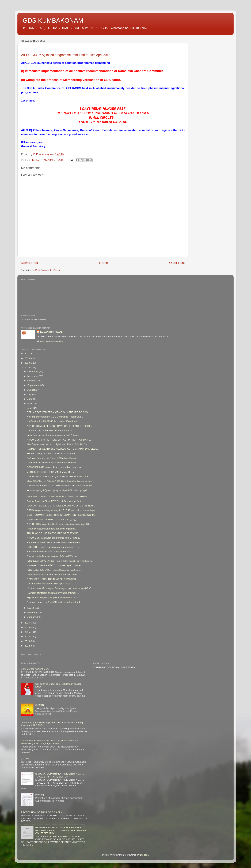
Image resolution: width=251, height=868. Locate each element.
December (33, 371)
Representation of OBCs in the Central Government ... (55, 542)
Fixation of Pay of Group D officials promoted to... (53, 454)
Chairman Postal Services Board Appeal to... (50, 431)
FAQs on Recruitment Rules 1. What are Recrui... (53, 458)
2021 (28, 354)
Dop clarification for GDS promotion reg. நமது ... (53, 519)
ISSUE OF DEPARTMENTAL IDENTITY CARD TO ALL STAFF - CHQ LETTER (60, 775)
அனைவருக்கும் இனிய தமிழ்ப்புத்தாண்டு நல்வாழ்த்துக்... (58, 490)
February (32, 612)
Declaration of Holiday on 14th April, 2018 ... (50, 584)
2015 (28, 632)
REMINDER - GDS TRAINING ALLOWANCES (51, 579)
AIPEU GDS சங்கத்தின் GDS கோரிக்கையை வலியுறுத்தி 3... (59, 524)
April (30, 408)
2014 (28, 636)
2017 (28, 623)
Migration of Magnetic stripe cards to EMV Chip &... (54, 597)
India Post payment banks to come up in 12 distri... (53, 435)
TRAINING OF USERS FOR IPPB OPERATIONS (53, 533)
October (32, 381)
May (30, 403)
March (31, 608)
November (33, 376)
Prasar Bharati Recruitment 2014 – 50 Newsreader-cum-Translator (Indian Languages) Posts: (50, 742)
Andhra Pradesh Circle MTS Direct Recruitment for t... (55, 501)
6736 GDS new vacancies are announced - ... (53, 547)
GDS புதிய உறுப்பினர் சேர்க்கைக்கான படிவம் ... (54, 570)
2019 (28, 363)
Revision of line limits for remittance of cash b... (51, 552)
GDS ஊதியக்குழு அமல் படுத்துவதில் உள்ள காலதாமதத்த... (60, 561)
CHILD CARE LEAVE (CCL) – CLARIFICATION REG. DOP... (59, 476)
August (31, 390)
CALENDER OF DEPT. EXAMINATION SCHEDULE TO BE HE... (61, 486)
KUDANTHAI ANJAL (51, 332)
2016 (28, 627)
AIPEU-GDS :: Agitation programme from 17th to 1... (54, 538)
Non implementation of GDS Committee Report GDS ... (56, 417)
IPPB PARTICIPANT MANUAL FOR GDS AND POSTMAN (57, 496)
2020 (28, 358)
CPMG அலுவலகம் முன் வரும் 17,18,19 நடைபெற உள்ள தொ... (62, 510)
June (30, 399)
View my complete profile (50, 341)
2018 (28, 367)
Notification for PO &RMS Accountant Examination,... (54, 421)
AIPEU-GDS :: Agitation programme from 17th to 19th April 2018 (66, 55)
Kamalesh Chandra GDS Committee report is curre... (55, 565)
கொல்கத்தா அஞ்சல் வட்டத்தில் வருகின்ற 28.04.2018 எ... (58, 444)
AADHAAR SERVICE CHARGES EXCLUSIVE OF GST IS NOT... (61, 506)
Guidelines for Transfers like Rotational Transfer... (53, 463)
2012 (28, 646)
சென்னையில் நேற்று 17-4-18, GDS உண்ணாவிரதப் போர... (60, 481)
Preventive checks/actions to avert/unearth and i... (53, 575)
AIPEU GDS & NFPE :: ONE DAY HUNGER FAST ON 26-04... (59, 426)
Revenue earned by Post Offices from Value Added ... (55, 602)
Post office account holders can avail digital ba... (52, 529)
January (32, 617)
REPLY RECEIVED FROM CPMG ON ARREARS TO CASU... (59, 412)
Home (104, 263)
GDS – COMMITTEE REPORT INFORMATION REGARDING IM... (62, 515)
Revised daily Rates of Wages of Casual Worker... (53, 556)
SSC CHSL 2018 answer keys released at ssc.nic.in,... (55, 467)
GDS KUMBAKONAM (53, 20)
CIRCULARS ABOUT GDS (35, 669)
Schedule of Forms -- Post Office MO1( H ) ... (50, 472)
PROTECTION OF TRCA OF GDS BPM (42, 812)
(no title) (39, 705)
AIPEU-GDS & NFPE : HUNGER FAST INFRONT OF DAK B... (60, 440)
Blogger (144, 855)
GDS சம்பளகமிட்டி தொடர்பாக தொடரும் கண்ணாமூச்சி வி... (60, 588)
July (30, 394)
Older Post (177, 263)
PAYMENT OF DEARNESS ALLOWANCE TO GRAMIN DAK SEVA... (63, 449)
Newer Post (29, 263)
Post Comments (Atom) (48, 270)
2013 (28, 641)
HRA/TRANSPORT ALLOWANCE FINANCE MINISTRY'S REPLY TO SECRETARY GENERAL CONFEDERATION (61, 830)
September (33, 385)
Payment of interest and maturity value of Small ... (53, 593)
